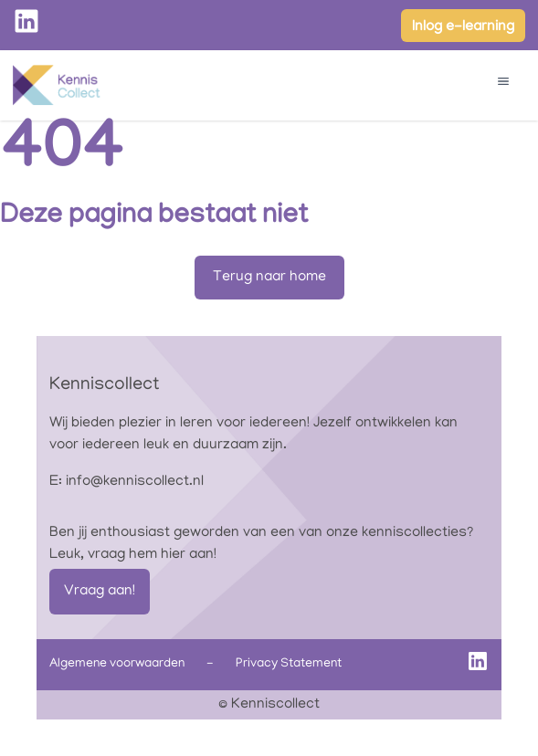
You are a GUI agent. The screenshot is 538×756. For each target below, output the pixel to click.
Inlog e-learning (463, 27)
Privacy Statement (289, 664)
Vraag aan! (100, 592)
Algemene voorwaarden (117, 664)
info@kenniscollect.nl (135, 482)
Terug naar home (269, 278)
